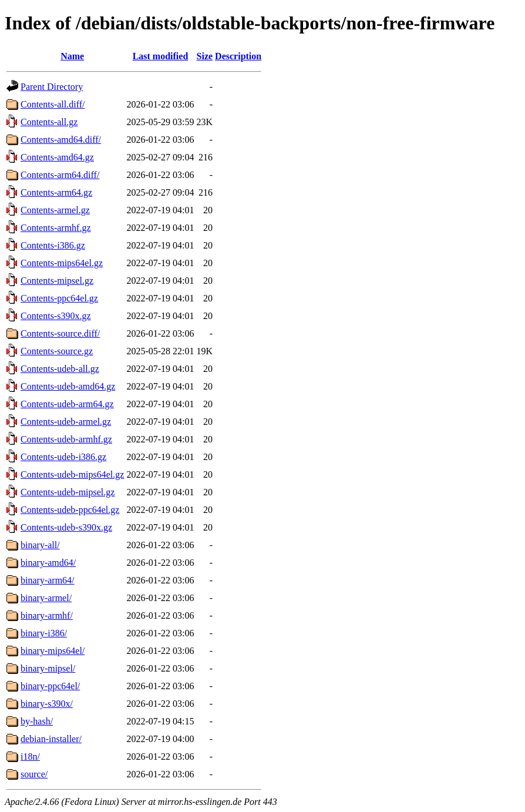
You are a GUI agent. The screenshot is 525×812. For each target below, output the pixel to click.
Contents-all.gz (49, 122)
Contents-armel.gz (55, 210)
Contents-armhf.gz (56, 228)
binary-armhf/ (47, 615)
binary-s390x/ (47, 704)
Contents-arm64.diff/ (60, 175)
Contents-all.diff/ (53, 104)
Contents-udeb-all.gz (60, 369)
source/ (34, 774)
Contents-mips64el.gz (62, 263)
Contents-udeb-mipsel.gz (68, 492)
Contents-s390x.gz (56, 316)
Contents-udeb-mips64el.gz (72, 474)
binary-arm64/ (48, 580)
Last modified (161, 56)
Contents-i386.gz (53, 245)
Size (205, 56)
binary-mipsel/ (48, 668)
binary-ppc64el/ (50, 686)
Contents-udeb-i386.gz (63, 457)
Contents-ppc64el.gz (59, 298)
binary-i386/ (44, 633)
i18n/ (30, 756)
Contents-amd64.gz (57, 157)
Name (72, 56)
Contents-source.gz (57, 351)
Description (238, 56)
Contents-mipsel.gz (57, 281)
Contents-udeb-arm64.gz (67, 404)
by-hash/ (37, 721)
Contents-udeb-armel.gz (66, 422)
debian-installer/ (51, 739)
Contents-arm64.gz (56, 192)
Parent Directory (52, 87)
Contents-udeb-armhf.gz (66, 439)
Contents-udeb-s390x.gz (66, 527)
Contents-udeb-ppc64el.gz (70, 510)
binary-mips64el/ (53, 651)
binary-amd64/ (48, 563)
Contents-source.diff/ (60, 333)
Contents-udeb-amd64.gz (68, 386)
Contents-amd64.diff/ (61, 140)
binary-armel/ (46, 598)
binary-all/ (40, 545)
